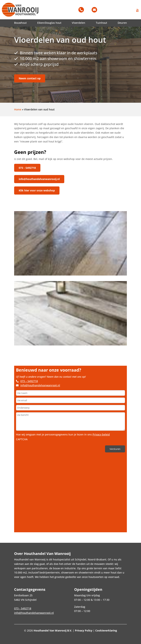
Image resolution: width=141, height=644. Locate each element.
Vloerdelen (78, 23)
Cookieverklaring (106, 630)
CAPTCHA (22, 438)
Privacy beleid (101, 433)
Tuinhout (101, 23)
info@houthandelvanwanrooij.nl (39, 178)
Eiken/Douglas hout (49, 23)
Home (18, 109)
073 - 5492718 (27, 168)
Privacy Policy (84, 630)
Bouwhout (20, 23)
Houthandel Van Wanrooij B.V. (53, 630)
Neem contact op (30, 78)
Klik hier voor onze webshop (37, 189)
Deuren (122, 23)
